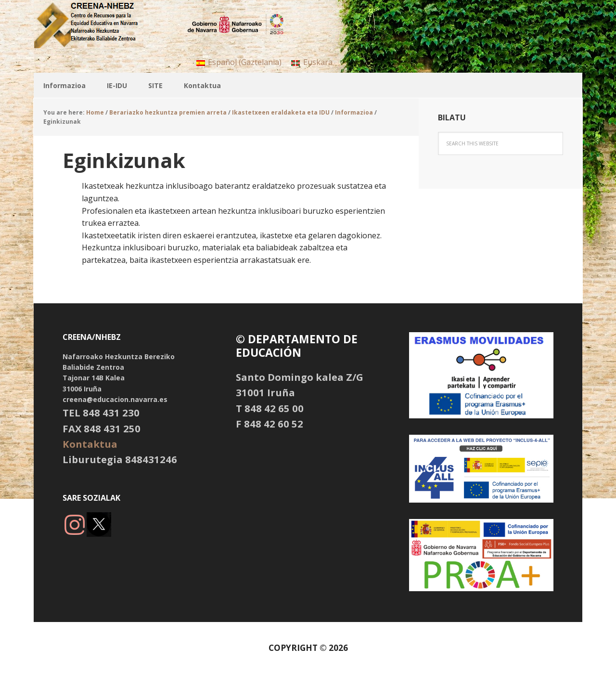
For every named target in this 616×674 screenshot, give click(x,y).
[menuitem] (239, 62)
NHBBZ (96, 24)
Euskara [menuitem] (318, 62)
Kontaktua (90, 444)
